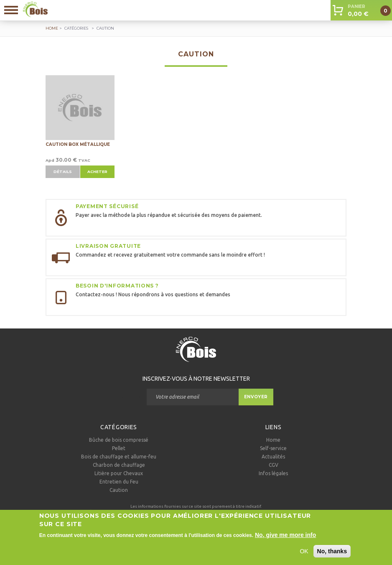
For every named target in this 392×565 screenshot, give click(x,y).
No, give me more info (285, 539)
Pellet (119, 448)
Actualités (273, 457)
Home (273, 440)
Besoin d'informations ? (117, 286)
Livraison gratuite (108, 246)
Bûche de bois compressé (119, 440)
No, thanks (332, 555)
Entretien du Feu (119, 482)
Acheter (97, 172)
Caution (119, 490)
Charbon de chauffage (119, 465)
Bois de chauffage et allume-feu (119, 457)
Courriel (132, 397)
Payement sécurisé (107, 206)
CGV (274, 465)
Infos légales (273, 473)
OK (304, 555)
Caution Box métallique (78, 144)
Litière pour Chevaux (119, 473)
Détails (63, 172)
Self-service (273, 448)
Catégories (76, 28)
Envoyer (256, 397)
